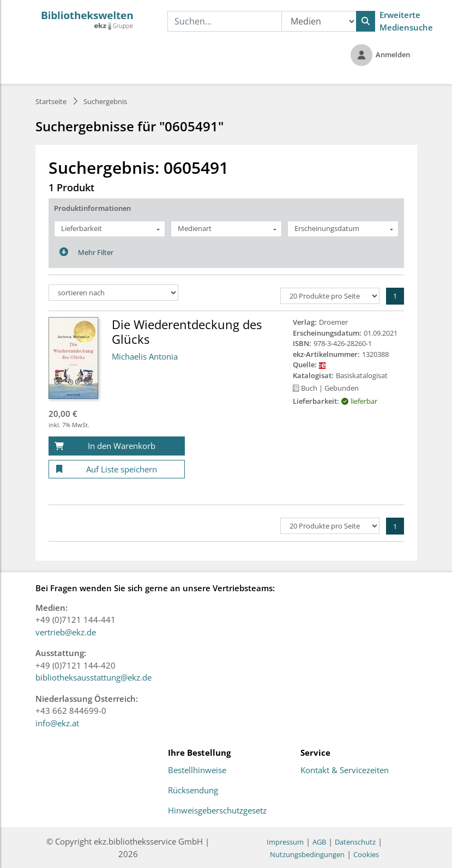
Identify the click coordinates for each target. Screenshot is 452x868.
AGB (319, 842)
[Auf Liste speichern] (117, 469)
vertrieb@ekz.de (66, 632)
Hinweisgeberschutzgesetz (217, 811)
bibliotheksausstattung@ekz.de (94, 677)
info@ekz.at (57, 723)
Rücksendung (193, 791)
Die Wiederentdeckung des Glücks (187, 331)
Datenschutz (355, 842)
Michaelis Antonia (145, 356)
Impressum (285, 842)
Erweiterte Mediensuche (406, 21)
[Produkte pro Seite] (330, 296)
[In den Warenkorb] (117, 446)
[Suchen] (366, 21)
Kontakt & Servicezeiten (345, 770)
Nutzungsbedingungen (307, 854)
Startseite (51, 101)
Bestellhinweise (197, 770)
